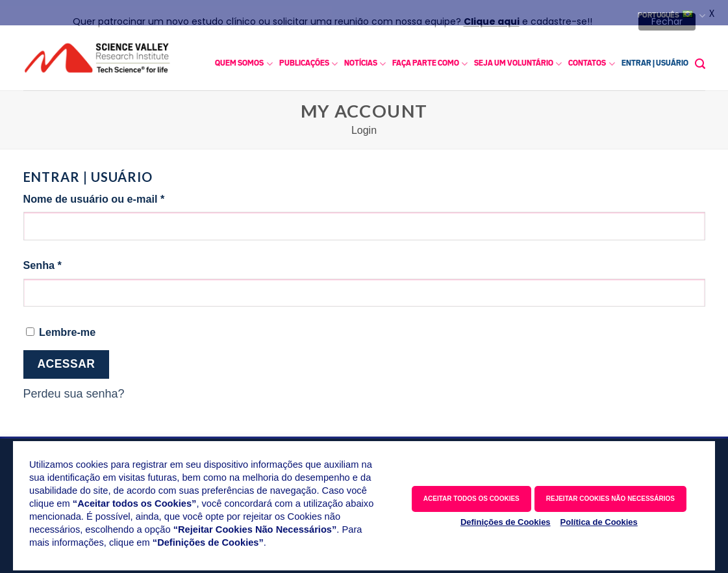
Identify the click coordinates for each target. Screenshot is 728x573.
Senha (71, 260)
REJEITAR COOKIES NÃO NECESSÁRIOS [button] (610, 499)
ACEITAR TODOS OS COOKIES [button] (471, 499)
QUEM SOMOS (244, 59)
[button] (700, 59)
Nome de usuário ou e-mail (122, 193)
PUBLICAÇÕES (308, 59)
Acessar (66, 359)
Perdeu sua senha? (74, 389)
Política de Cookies (599, 522)
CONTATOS (591, 59)
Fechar (667, 21)
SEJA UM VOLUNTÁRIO (518, 59)
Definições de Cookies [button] (506, 522)
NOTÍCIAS (365, 59)
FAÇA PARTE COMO (430, 59)
